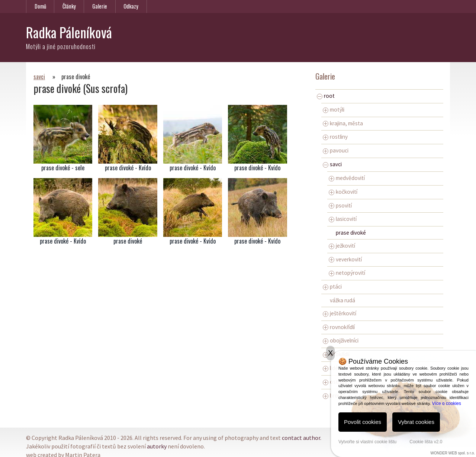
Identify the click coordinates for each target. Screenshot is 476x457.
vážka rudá (342, 300)
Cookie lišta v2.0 (426, 442)
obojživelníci (341, 340)
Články (69, 6)
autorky (157, 446)
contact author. (302, 438)
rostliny (335, 137)
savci (39, 77)
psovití (340, 205)
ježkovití (342, 246)
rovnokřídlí (339, 327)
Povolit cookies (363, 422)
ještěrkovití (340, 313)
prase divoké (351, 233)
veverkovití (345, 259)
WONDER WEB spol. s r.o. (453, 453)
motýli (334, 110)
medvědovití (347, 178)
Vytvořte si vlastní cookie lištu (367, 442)
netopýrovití (347, 273)
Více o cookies (447, 403)
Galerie (100, 6)
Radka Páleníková (69, 32)
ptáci (332, 287)
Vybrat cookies (416, 422)
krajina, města (343, 123)
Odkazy (131, 6)
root (326, 96)
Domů (40, 6)
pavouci (336, 150)
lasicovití (343, 219)
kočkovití (343, 192)
